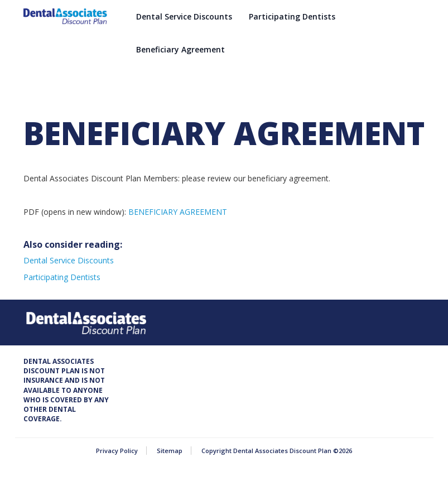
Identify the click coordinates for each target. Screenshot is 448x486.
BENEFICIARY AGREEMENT (178, 212)
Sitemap (170, 451)
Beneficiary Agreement (180, 49)
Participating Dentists (292, 16)
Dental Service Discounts (184, 16)
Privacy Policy (117, 451)
